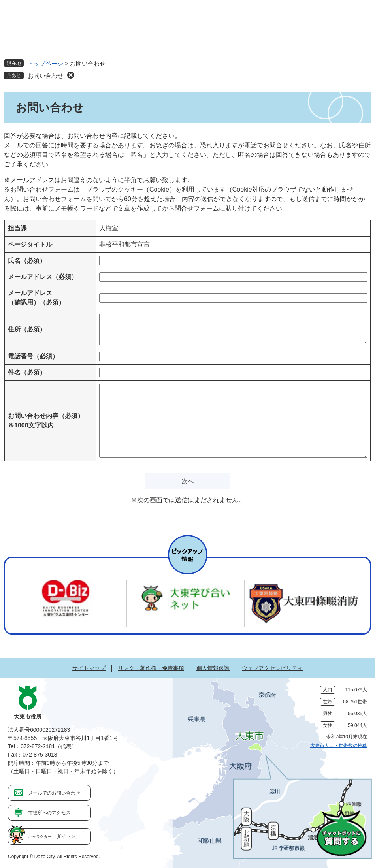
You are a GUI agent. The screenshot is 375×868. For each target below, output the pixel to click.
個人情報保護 (213, 668)
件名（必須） (27, 372)
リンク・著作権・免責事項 (151, 668)
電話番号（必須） (33, 356)
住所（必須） (27, 329)
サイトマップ (89, 668)
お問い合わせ (45, 76)
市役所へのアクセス (49, 813)
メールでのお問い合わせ (54, 793)
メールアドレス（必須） (43, 277)
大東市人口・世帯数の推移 (339, 746)
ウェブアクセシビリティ (272, 668)
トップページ (45, 63)
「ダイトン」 (54, 836)
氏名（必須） (27, 261)
